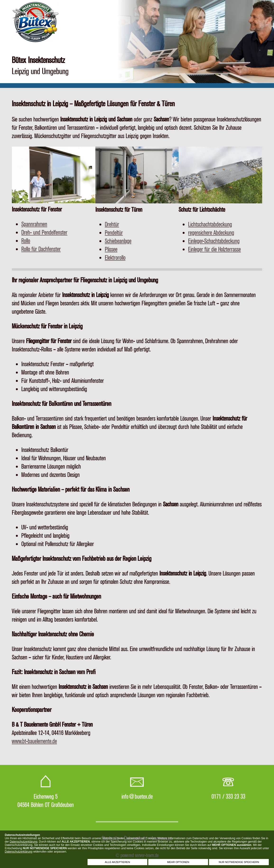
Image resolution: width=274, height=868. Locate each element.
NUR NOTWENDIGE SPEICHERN (239, 862)
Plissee (111, 249)
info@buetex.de (137, 797)
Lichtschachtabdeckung (210, 224)
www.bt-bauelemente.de (34, 741)
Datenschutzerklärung (24, 842)
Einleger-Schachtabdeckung (214, 241)
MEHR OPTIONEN (178, 862)
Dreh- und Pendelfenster (44, 233)
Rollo (26, 241)
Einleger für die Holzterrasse (214, 249)
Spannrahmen (34, 224)
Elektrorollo (115, 258)
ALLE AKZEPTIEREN (117, 862)
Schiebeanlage (118, 241)
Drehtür (112, 224)
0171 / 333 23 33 (228, 797)
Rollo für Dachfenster (41, 249)
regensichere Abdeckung (211, 233)
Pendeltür (114, 233)
